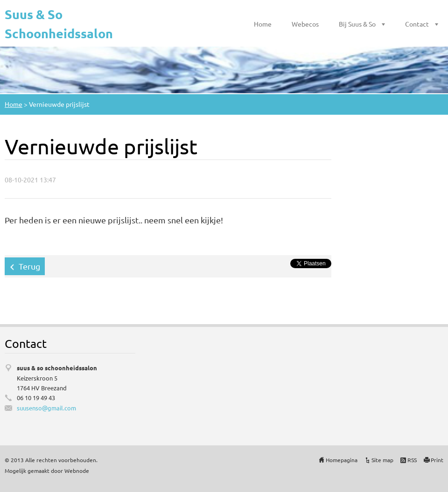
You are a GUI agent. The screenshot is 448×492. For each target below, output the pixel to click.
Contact (417, 24)
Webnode (77, 471)
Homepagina (342, 460)
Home (263, 24)
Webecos (305, 24)
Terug (29, 266)
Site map (382, 460)
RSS (412, 460)
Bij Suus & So (357, 24)
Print (437, 460)
